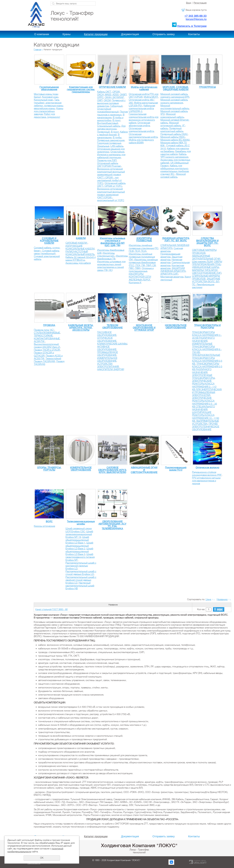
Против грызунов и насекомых (112, 113)
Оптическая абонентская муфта (139, 124)
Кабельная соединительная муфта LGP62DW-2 (142, 108)
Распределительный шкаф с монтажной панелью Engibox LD (81, 566)
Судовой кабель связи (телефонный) (47, 252)
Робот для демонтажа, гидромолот (47, 116)
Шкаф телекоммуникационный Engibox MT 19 (79, 534)
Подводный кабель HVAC (174, 134)
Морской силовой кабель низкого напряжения (174, 101)
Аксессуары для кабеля (78, 263)
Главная (38, 49)
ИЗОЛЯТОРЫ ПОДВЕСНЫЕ (144, 240)
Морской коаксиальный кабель (172, 116)
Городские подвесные (109, 143)
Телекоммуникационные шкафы (81, 523)
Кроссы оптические (44, 526)
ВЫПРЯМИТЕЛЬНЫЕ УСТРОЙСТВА (205, 422)
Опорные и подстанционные (141, 270)
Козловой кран (50, 97)
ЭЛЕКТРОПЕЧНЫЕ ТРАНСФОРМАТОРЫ (203, 377)
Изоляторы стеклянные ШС (106, 255)
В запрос (219, 609)
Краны (66, 34)
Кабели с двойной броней (113, 133)
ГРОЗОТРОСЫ (207, 87)
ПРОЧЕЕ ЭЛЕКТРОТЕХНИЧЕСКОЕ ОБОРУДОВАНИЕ (206, 427)
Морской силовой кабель (173, 176)
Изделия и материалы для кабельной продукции (111, 156)
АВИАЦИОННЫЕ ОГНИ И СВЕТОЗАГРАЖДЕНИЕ (144, 470)
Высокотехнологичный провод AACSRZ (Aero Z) (47, 346)
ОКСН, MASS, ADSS (108, 95)
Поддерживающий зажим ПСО (176, 469)
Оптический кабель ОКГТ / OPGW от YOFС (111, 185)
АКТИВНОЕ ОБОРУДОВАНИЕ (107, 348)
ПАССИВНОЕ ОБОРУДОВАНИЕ (107, 334)
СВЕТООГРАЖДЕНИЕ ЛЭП (207, 273)
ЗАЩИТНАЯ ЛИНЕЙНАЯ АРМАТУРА (173, 270)
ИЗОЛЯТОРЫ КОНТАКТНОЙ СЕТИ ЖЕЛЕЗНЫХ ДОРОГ (140, 277)
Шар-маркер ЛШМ (202, 262)
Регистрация (200, 3)
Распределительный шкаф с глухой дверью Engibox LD (81, 573)
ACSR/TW (39, 341)
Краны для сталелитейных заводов (49, 111)
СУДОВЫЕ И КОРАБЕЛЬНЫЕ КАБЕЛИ (49, 241)
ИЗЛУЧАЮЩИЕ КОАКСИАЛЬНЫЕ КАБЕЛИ (80, 247)
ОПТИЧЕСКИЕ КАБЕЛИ (112, 87)
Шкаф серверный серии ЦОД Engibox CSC (79, 530)
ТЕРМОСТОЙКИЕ (43, 336)
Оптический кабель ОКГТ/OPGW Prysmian (109, 165)
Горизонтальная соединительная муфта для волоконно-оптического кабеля (144, 118)
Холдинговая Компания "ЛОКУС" (139, 846)
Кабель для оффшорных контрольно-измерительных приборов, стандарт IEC (175, 170)
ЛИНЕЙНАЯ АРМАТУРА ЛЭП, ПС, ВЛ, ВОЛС (176, 240)
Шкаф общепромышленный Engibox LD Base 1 (77, 540)
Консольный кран (44, 100)
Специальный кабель (109, 126)
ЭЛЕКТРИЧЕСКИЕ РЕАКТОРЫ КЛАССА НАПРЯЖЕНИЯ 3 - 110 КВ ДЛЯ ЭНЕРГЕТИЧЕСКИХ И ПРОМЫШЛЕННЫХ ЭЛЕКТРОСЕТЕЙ (207, 388)
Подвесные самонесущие (111, 140)
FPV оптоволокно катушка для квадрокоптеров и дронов (206, 481)
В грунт (116, 120)
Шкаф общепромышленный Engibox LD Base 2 (79, 546)
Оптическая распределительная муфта (143, 136)
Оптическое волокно (207, 468)
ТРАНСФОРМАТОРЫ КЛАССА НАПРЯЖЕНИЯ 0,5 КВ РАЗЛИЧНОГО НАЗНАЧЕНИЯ (207, 368)
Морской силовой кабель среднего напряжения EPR (175, 96)
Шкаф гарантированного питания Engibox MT (80, 557)
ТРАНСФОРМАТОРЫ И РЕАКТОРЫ (207, 327)
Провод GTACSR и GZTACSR (44, 354)
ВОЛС (49, 522)
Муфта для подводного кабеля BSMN (141, 141)
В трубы (117, 137)
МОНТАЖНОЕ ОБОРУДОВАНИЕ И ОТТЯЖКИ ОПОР (144, 328)
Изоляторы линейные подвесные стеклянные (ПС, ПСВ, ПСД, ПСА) (144, 248)
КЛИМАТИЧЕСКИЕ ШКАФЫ (112, 344)
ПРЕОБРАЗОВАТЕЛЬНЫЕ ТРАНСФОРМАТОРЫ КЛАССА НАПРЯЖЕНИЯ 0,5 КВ (207, 359)
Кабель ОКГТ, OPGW (108, 92)
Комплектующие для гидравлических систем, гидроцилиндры (81, 90)
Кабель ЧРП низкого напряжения (174, 156)
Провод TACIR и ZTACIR (47, 350)
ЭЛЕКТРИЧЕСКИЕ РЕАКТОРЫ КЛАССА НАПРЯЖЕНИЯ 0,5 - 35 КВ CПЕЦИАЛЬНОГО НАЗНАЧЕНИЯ (205, 404)
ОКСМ (107, 100)
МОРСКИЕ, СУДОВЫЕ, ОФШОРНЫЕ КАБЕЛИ (176, 88)
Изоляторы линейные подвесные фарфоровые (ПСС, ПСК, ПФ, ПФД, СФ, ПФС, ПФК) (143, 264)
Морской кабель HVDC (173, 137)
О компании (42, 34)
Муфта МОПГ (151, 97)
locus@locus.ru (196, 19)
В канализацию (111, 116)
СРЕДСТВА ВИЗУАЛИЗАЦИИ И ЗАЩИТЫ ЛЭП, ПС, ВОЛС (207, 242)
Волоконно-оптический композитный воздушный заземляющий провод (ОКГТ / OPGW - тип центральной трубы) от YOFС (111, 176)
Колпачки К (135, 283)
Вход (189, 3)
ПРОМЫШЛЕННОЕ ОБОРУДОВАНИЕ (108, 354)
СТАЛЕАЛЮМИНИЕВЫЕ (47, 333)
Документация (130, 34)
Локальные (103, 146)
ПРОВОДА (49, 325)
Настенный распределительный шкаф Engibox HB (80, 586)
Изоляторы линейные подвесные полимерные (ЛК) (142, 257)
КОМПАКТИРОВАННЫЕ (47, 339)
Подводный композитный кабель (172, 130)
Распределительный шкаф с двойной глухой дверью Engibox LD (81, 580)
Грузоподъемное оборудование (49, 88)
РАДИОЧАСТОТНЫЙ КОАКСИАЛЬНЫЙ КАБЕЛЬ (80, 253)
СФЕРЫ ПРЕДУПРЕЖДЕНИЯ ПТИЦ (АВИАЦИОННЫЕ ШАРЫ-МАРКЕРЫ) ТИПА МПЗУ (207, 266)
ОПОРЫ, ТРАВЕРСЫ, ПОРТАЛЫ (49, 469)
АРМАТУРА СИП (169, 274)
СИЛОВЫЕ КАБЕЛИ (77, 243)
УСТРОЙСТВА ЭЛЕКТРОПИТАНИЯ (108, 365)
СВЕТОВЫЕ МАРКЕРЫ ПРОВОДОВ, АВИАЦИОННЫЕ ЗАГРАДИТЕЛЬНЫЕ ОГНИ (206, 254)
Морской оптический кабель (171, 124)
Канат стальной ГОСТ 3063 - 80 (51, 609)
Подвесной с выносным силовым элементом (111, 103)
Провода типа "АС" (44, 330)
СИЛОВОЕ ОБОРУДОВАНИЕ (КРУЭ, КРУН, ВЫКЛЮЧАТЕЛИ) (113, 470)
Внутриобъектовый (108, 123)
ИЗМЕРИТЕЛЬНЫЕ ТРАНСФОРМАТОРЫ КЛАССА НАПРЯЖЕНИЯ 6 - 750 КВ (207, 348)
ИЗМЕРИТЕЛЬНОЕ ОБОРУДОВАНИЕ (107, 360)
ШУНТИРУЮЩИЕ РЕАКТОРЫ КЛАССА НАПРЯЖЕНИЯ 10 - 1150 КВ (206, 417)
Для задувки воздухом (111, 127)
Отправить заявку (164, 34)
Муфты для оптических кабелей (144, 88)
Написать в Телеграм (192, 26)
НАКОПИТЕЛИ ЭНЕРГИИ (111, 369)
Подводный (103, 132)
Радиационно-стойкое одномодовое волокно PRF (207, 474)
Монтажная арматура (172, 277)
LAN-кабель (117, 146)
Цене (208, 599)
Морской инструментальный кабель (175, 107)
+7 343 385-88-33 (195, 16)
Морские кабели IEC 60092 (175, 140)
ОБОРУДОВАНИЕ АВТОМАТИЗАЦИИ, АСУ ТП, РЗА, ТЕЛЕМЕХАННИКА (112, 525)
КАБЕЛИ (81, 238)
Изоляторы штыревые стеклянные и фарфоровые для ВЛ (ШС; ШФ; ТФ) (113, 242)
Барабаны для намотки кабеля (176, 153)
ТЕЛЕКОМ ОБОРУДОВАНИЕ (113, 327)
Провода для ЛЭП (107, 160)
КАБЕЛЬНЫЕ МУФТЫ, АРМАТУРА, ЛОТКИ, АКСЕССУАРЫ (81, 328)
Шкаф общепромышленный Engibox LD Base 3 (79, 551)
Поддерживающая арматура (170, 255)
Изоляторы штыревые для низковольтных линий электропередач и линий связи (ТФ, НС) (111, 266)
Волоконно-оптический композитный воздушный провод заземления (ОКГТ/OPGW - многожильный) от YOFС (111, 195)
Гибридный (116, 106)
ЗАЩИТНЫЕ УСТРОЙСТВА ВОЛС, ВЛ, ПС (206, 282)
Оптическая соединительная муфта (141, 130)
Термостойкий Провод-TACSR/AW (48, 360)
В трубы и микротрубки (110, 119)
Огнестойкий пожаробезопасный (108, 110)
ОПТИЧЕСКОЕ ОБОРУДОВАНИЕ (107, 339)
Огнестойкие (117, 152)
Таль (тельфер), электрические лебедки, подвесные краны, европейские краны (49, 104)
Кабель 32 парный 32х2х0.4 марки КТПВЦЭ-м (81, 259)
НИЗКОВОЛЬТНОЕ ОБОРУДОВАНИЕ (176, 327)
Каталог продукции (96, 34)
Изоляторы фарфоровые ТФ (113, 257)
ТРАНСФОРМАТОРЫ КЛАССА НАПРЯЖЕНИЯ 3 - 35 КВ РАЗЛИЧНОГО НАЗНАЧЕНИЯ (207, 337)
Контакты (194, 34)
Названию (222, 599)
